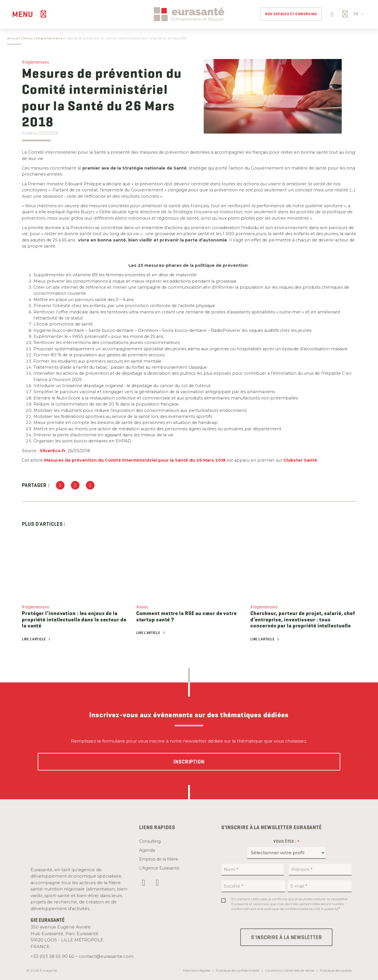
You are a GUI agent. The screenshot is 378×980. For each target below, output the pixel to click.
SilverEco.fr (53, 451)
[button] (331, 14)
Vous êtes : (286, 842)
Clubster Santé (300, 460)
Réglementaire (49, 38)
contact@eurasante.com (106, 956)
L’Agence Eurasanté (159, 868)
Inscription (189, 762)
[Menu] (30, 14)
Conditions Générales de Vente (290, 970)
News (28, 38)
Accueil (14, 38)
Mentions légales (197, 970)
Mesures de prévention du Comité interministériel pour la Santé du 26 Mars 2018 (135, 460)
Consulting (150, 841)
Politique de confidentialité (238, 970)
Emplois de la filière (159, 859)
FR (359, 14)
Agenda (147, 850)
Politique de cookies (336, 970)
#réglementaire (35, 62)
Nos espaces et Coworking (291, 14)
